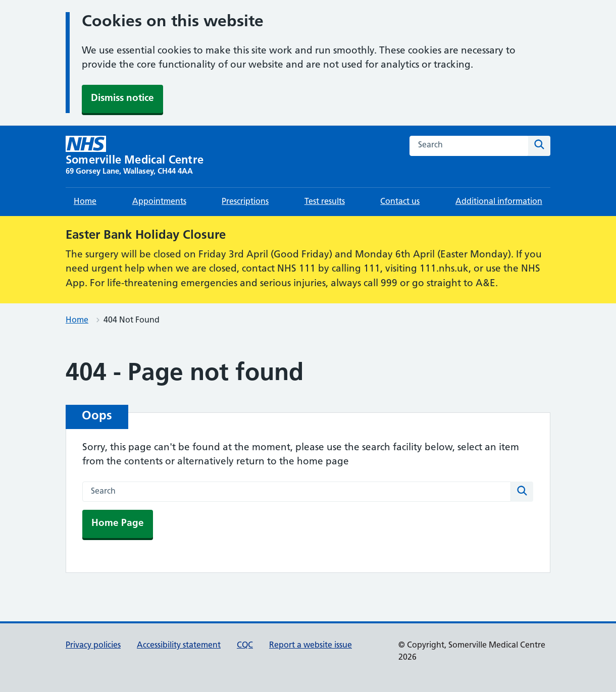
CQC (245, 646)
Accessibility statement (179, 646)
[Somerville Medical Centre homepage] (135, 156)
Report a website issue (311, 646)
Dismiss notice (122, 99)
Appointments (159, 202)
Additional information (499, 202)
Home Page (118, 524)
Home (85, 202)
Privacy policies (93, 646)
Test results (325, 202)
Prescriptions (245, 202)
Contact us (400, 202)
